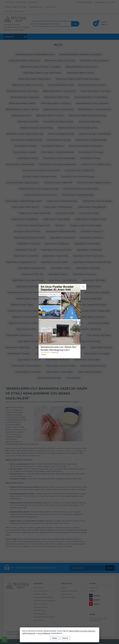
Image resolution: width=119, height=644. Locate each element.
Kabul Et (65, 638)
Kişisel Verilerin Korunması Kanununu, (82, 631)
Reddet (55, 638)
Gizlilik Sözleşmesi (29, 633)
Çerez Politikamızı (44, 633)
